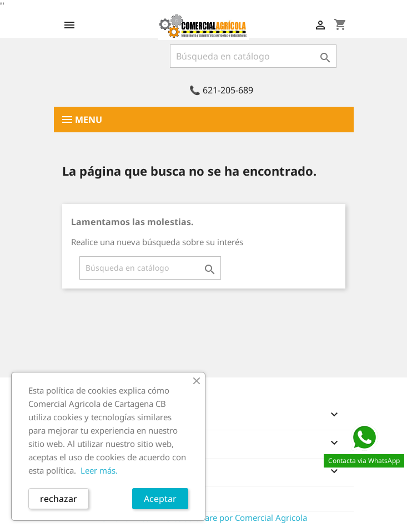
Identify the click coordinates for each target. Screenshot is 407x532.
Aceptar (160, 499)
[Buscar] (253, 56)
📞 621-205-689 (221, 90)
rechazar (59, 499)
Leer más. (99, 470)
